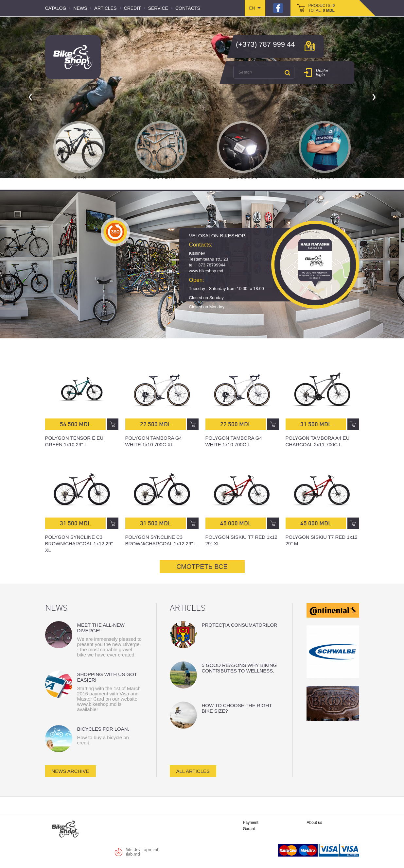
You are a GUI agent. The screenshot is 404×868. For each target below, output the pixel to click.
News (80, 8)
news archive (70, 771)
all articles (193, 771)
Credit (132, 8)
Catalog (56, 8)
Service (158, 8)
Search (288, 73)
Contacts (188, 8)
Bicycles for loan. (103, 729)
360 (115, 232)
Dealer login (322, 73)
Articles (105, 8)
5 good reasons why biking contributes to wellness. (239, 668)
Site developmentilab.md (142, 852)
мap (310, 46)
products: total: (322, 8)
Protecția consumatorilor (240, 625)
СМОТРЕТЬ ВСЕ (202, 567)
